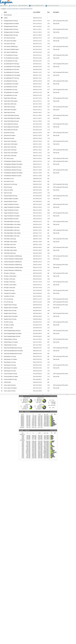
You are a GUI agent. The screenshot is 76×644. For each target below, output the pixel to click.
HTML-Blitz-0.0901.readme (10, 250)
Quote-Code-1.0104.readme (11, 144)
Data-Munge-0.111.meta (10, 362)
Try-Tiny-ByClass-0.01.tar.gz (11, 55)
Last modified (37, 12)
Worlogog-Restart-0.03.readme (11, 24)
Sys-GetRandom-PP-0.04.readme (12, 75)
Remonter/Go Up (14, 6)
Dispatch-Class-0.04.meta (10, 311)
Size (48, 12)
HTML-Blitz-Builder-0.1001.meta (12, 236)
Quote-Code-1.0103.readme (11, 153)
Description (56, 12)
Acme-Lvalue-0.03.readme (10, 388)
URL (25, 9)
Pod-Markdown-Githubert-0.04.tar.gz (13, 170)
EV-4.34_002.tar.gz (9, 299)
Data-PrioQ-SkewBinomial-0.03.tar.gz (13, 348)
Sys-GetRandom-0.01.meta (10, 95)
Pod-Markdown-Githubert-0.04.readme (13, 173)
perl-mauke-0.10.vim (9, 181)
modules (13, 9)
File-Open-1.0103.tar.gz (10, 273)
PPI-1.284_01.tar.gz (9, 158)
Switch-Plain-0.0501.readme (11, 101)
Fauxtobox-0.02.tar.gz (9, 290)
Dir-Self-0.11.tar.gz (8, 322)
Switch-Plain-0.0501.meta (10, 104)
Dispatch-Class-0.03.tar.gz (10, 313)
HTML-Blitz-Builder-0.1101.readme (12, 224)
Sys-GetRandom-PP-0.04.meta (11, 78)
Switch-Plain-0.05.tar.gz (10, 107)
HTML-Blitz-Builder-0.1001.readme (12, 233)
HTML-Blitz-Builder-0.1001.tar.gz (12, 230)
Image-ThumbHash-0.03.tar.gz (11, 213)
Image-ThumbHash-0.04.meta (11, 210)
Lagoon (43, 394)
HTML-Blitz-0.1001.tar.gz (10, 239)
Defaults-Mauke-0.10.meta (10, 345)
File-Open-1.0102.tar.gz (10, 282)
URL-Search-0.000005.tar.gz (11, 47)
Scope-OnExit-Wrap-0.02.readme (12, 118)
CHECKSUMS (7, 382)
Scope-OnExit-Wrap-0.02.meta (11, 121)
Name (5, 12)
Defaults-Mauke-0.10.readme (11, 342)
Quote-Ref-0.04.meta (9, 138)
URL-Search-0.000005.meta (11, 52)
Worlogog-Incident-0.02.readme (12, 32)
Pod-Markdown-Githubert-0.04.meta (13, 176)
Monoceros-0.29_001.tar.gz (10, 184)
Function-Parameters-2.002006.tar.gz (13, 256)
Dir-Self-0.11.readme (9, 325)
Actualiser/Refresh (24, 6)
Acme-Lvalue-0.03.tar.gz (10, 385)
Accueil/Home (5, 6)
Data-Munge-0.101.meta (10, 371)
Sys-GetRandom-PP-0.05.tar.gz (12, 64)
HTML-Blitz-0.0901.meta (10, 253)
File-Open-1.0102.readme (10, 285)
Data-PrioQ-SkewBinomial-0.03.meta (13, 354)
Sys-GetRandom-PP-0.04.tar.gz (12, 72)
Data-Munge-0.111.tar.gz (10, 356)
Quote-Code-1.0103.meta (10, 156)
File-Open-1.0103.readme (10, 276)
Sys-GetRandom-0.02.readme (11, 84)
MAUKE (29, 9)
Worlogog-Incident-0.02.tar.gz (11, 29)
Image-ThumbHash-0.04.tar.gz (11, 204)
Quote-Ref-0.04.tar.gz (9, 133)
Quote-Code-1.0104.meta (10, 147)
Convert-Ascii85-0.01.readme (11, 377)
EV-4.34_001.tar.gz (9, 302)
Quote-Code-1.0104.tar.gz (10, 141)
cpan (9, 9)
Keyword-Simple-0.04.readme (11, 199)
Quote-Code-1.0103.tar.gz (10, 150)
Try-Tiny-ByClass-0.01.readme (11, 58)
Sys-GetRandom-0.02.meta (10, 87)
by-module (20, 9)
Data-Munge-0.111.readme (10, 359)
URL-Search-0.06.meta (9, 44)
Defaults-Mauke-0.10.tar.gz (10, 339)
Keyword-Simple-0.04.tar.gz (11, 196)
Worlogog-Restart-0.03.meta (11, 26)
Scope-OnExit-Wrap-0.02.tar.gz (11, 115)
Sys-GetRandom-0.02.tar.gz (11, 81)
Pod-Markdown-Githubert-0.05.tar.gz (13, 161)
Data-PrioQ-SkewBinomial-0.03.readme (13, 351)
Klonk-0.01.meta (8, 193)
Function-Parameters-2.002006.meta (13, 262)
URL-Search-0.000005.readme (11, 49)
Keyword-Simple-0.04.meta (10, 201)
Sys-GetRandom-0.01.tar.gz (11, 90)
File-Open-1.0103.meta (9, 279)
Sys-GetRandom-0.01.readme (11, 92)
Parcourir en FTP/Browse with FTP (37, 6)
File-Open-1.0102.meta (9, 288)
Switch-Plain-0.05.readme (10, 110)
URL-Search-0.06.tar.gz (10, 38)
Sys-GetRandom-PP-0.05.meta (11, 69)
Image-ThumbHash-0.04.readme (12, 207)
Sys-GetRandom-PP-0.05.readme (12, 67)
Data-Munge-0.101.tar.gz (10, 365)
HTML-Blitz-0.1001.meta (10, 245)
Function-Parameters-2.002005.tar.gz (13, 265)
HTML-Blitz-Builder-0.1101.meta (12, 227)
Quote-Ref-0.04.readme (10, 135)
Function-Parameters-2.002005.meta (13, 270)
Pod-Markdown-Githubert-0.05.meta (13, 167)
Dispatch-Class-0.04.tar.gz (10, 305)
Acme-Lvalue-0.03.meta (10, 391)
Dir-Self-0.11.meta (8, 328)
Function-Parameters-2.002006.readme (13, 259)
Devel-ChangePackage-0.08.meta (12, 336)
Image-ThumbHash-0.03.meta (11, 219)
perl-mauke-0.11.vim (9, 179)
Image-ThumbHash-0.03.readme (12, 216)
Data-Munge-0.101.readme (10, 368)
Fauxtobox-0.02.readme (10, 293)
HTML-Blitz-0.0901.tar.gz (10, 247)
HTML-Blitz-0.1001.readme (10, 242)
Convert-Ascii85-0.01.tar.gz (10, 374)
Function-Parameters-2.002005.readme (13, 267)
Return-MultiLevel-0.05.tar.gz (11, 124)
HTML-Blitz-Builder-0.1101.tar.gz (12, 222)
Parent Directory (8, 15)
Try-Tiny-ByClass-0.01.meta (11, 61)
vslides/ (6, 18)
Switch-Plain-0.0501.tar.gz (10, 98)
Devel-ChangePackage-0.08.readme (13, 333)
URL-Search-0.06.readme (10, 41)
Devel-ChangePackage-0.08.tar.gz (12, 331)
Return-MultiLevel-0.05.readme (11, 127)
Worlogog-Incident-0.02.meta (11, 35)
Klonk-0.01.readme (8, 190)
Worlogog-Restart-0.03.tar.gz (11, 21)
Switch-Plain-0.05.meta (9, 113)
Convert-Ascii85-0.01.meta (10, 379)
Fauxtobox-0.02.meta (9, 296)
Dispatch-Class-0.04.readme (11, 308)
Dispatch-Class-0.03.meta (10, 319)
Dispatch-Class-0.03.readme (11, 316)
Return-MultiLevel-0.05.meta (11, 130)
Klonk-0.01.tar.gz (8, 187)
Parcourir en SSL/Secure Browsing (53, 6)
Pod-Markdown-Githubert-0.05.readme (13, 164)
